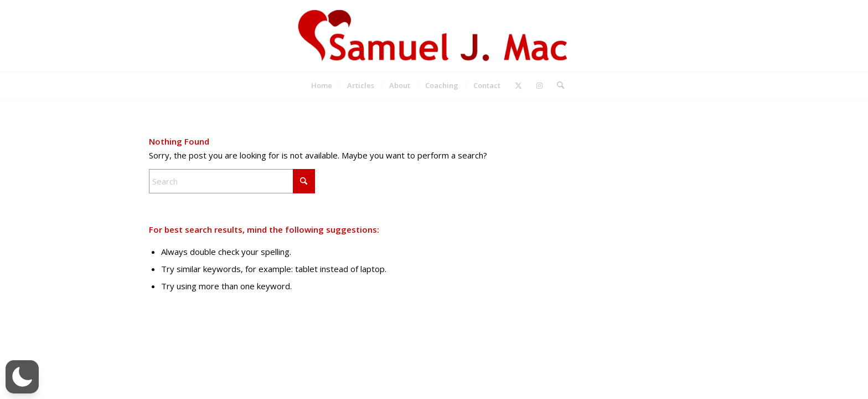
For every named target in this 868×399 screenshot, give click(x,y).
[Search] (557, 85)
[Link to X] (518, 85)
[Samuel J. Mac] (434, 35)
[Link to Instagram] (539, 85)
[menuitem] (322, 85)
